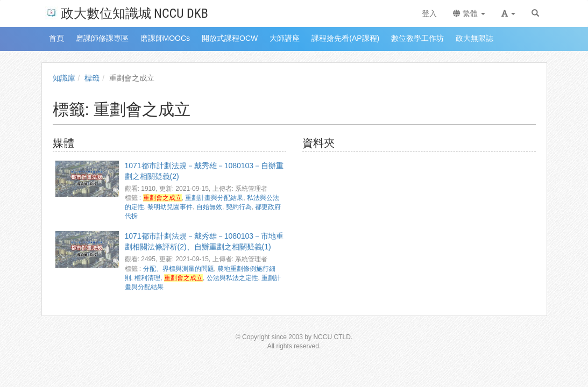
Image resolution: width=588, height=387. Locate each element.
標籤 (92, 78)
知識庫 (64, 78)
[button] (508, 13)
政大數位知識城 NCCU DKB (127, 13)
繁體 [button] (469, 13)
